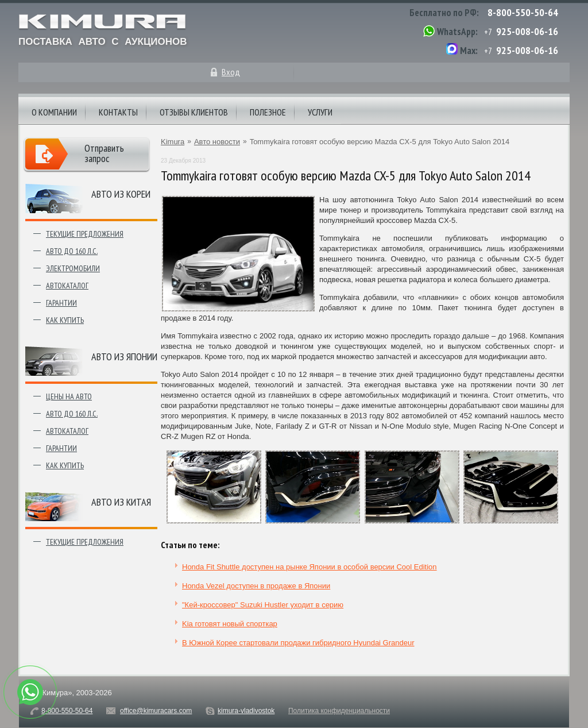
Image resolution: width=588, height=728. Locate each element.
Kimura (173, 142)
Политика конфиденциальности (339, 711)
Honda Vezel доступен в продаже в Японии (256, 586)
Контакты (118, 112)
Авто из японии (124, 357)
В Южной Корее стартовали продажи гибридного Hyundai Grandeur (298, 643)
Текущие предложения (85, 234)
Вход (231, 72)
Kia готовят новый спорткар (230, 624)
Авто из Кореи (121, 194)
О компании (54, 112)
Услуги (320, 112)
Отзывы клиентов (194, 112)
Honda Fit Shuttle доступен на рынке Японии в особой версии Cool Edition (310, 567)
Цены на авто (69, 396)
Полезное (268, 112)
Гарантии (61, 303)
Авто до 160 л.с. (72, 251)
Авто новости (217, 142)
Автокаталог (67, 286)
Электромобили (73, 268)
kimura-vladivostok (246, 711)
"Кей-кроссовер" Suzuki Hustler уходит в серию (263, 605)
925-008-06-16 (527, 31)
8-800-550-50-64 (523, 12)
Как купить (65, 320)
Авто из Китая (121, 502)
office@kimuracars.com (156, 711)
